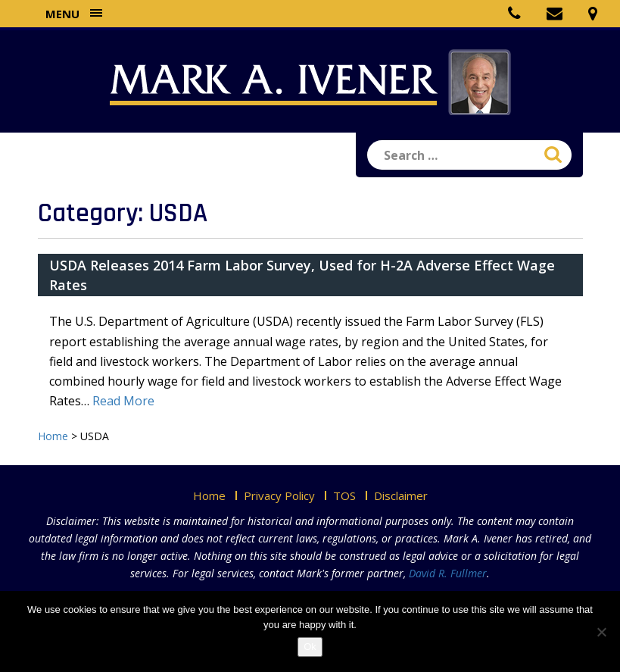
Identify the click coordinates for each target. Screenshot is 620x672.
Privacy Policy (279, 495)
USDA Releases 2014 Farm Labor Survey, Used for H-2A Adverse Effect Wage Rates (302, 275)
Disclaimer (401, 495)
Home (209, 495)
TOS (344, 495)
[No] (601, 632)
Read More (123, 401)
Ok (310, 647)
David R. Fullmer (448, 573)
